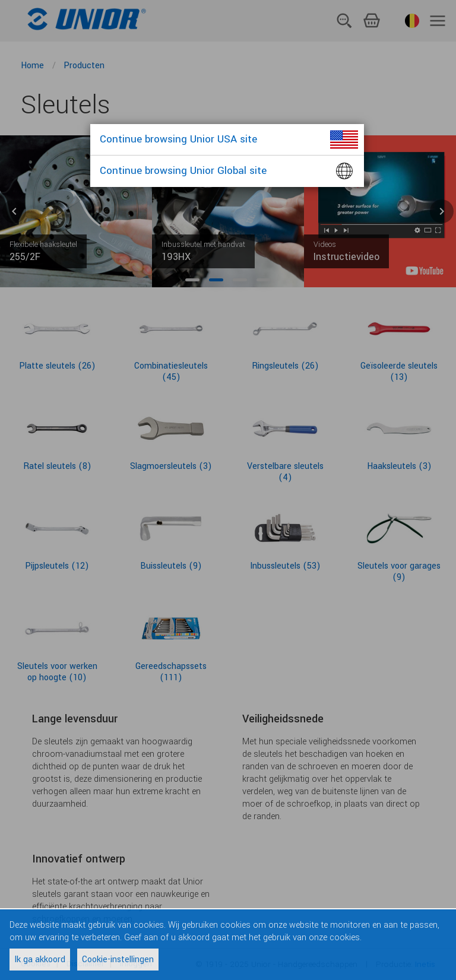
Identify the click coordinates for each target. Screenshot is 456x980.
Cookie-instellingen (118, 960)
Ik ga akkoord (40, 960)
